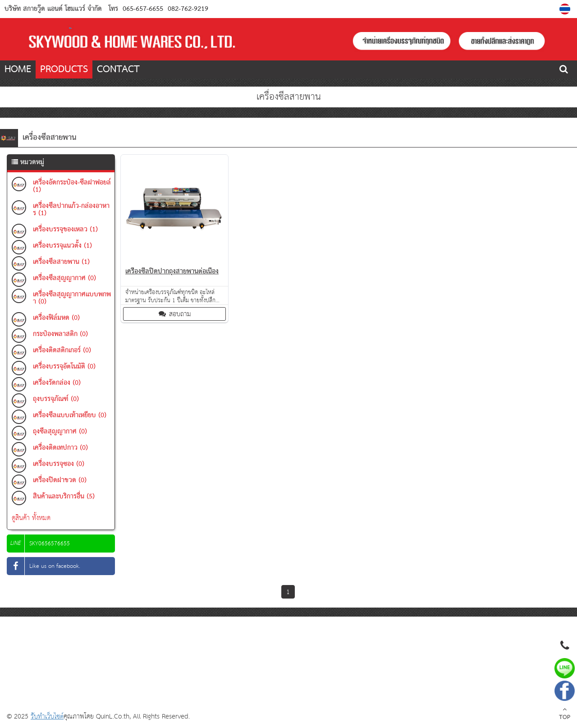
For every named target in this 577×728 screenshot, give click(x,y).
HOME (18, 69)
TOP (565, 714)
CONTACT (118, 69)
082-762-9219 (187, 9)
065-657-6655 (143, 9)
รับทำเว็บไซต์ (47, 716)
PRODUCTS (64, 69)
